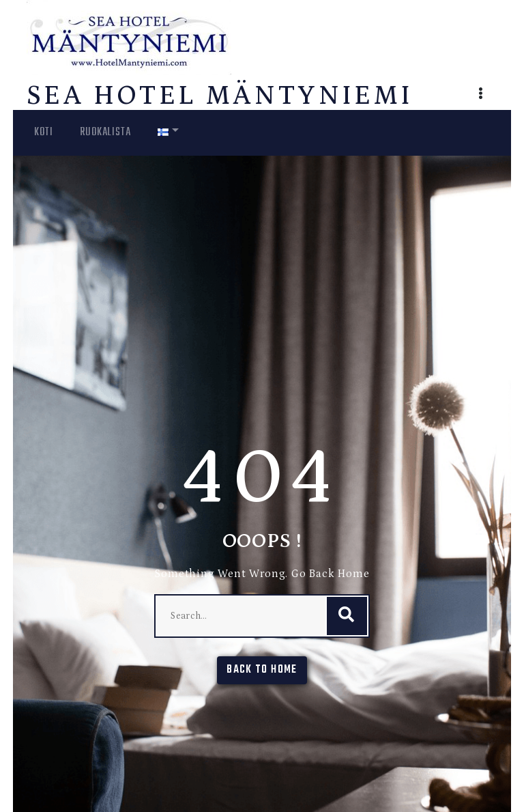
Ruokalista (105, 132)
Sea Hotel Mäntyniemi (220, 96)
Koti (43, 132)
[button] (481, 95)
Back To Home (262, 670)
